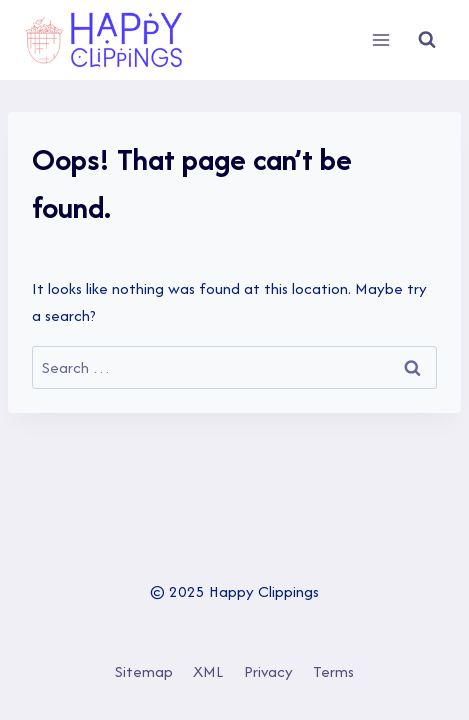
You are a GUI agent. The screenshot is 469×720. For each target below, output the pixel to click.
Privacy (268, 671)
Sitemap (144, 671)
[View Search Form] (427, 40)
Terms (333, 671)
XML (208, 671)
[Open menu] (380, 39)
